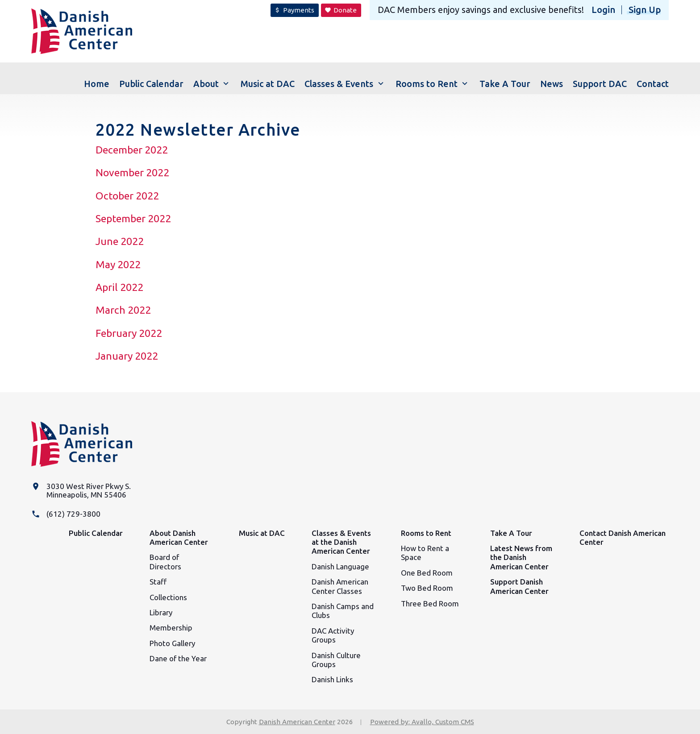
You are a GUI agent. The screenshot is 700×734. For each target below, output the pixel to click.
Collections (168, 597)
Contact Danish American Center (623, 537)
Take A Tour (511, 533)
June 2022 (120, 241)
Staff (158, 582)
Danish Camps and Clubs (343, 611)
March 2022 (123, 310)
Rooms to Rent (426, 533)
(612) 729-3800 (73, 514)
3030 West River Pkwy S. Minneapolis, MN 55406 (89, 490)
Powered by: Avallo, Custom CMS (422, 722)
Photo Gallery (172, 643)
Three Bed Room (430, 603)
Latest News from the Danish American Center (521, 557)
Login (603, 10)
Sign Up (645, 10)
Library (161, 612)
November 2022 (132, 172)
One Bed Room (427, 573)
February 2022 (129, 333)
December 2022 (132, 150)
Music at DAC (262, 533)
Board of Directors (165, 562)
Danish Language (340, 566)
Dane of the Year (178, 658)
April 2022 (119, 287)
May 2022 (118, 264)
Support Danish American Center (519, 586)
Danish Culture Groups (336, 660)
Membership (171, 628)
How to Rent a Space (425, 553)
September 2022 (133, 218)
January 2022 (127, 356)
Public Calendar (96, 533)
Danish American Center (297, 722)
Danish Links (332, 679)
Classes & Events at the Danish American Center (341, 542)
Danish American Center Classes (340, 586)
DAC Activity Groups (333, 635)
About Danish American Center (179, 537)
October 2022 (127, 196)
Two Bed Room (427, 588)
